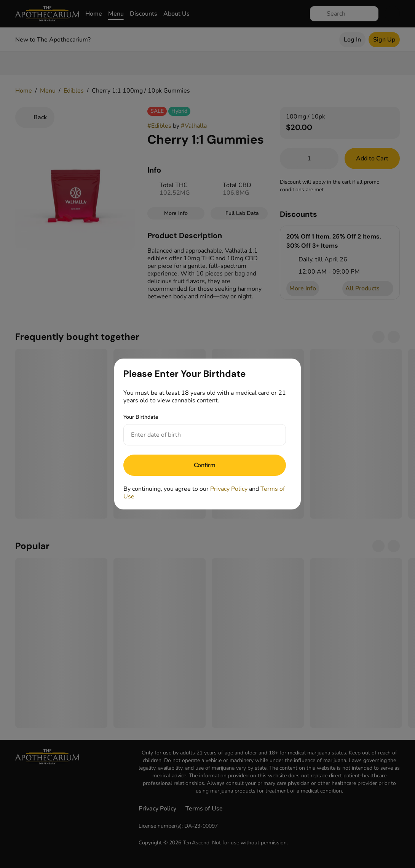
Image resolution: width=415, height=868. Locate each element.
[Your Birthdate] (197, 435)
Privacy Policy (229, 489)
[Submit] (205, 465)
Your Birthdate (141, 417)
